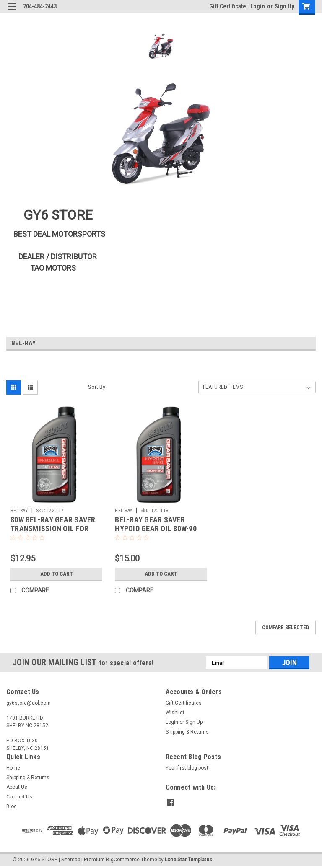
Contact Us (19, 797)
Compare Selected (286, 628)
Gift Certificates (184, 703)
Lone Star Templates (188, 860)
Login (258, 6)
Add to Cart (56, 574)
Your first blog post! (188, 768)
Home (13, 768)
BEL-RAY (19, 511)
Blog (12, 806)
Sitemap (71, 860)
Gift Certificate (228, 6)
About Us (17, 787)
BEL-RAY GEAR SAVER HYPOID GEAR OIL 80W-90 (156, 524)
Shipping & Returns (187, 732)
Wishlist (175, 713)
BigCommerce (123, 860)
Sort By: (97, 387)
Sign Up (284, 6)
